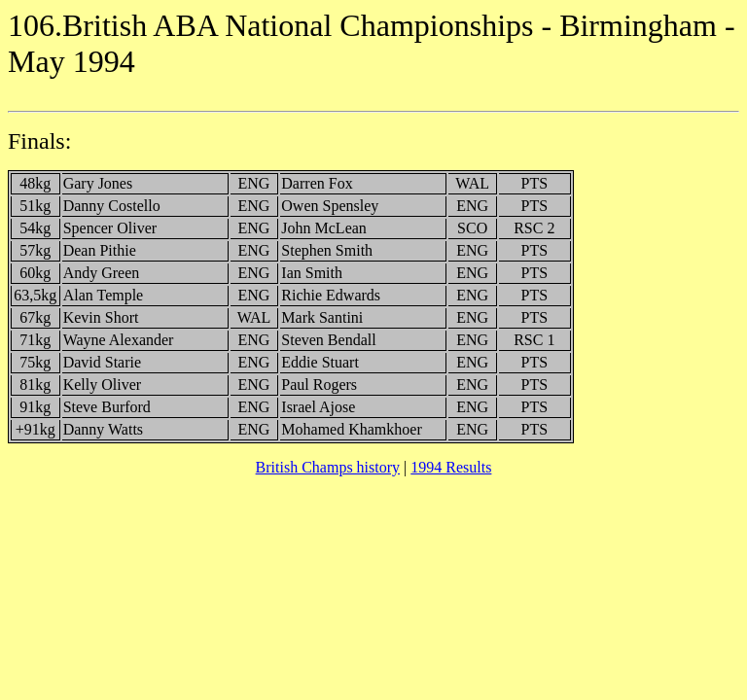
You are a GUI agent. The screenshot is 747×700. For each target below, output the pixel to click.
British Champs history (328, 467)
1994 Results (451, 467)
